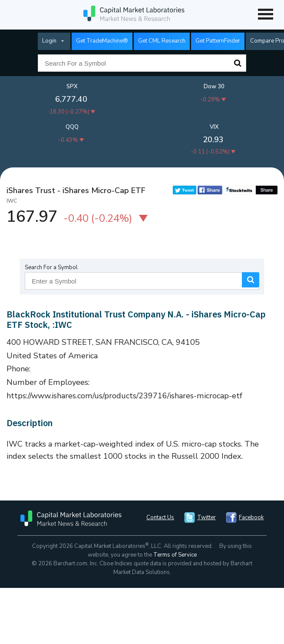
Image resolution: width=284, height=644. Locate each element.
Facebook (251, 517)
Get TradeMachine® (102, 41)
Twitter (206, 517)
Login (49, 41)
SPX (72, 87)
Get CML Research (162, 41)
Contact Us (160, 517)
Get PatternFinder (218, 41)
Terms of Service (175, 555)
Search (238, 63)
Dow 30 (214, 87)
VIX (214, 127)
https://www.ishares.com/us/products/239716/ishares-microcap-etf (124, 396)
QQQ (72, 127)
